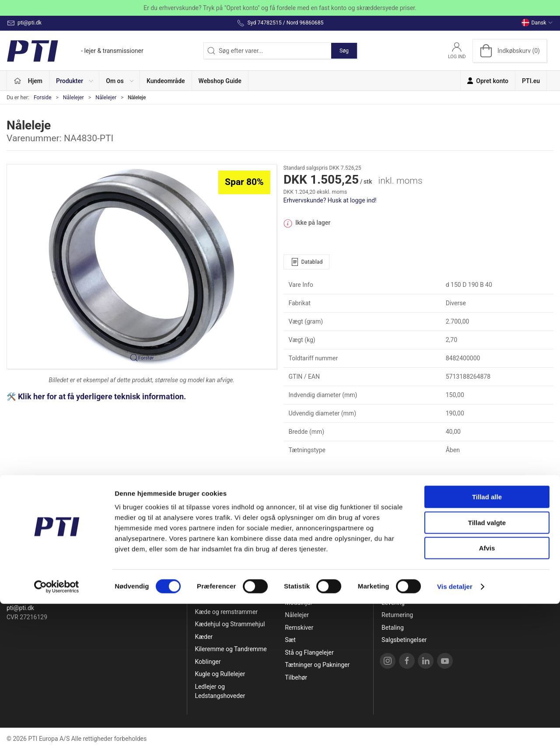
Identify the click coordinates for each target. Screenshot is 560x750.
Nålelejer (73, 98)
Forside (43, 98)
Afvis (487, 694)
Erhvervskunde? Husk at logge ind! (330, 200)
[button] (74, 81)
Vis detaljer (455, 733)
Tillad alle (487, 643)
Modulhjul (298, 603)
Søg (344, 51)
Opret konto (397, 565)
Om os (390, 578)
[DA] (75, 51)
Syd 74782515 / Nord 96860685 (50, 599)
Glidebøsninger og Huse (227, 599)
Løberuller (298, 590)
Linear (293, 578)
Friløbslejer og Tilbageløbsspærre (220, 582)
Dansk (537, 23)
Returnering (397, 615)
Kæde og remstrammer (226, 612)
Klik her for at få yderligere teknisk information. (103, 397)
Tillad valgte (487, 669)
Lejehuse (297, 565)
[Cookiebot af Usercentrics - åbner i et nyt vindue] (57, 733)
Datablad (307, 262)
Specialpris (210, 565)
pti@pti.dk (20, 608)
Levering (393, 603)
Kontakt (392, 590)
